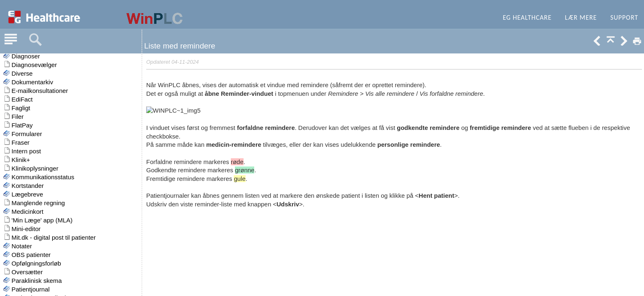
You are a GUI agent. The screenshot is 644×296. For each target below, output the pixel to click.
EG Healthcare (527, 17)
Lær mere (581, 17)
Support (624, 17)
